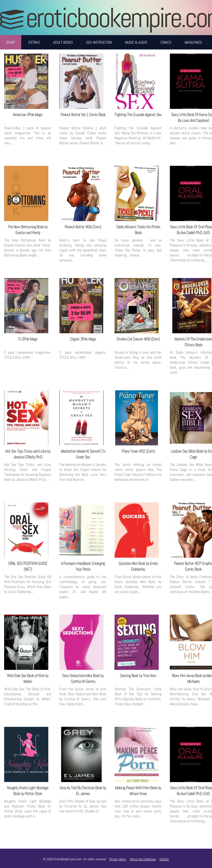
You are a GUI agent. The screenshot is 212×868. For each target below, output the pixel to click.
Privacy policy (118, 859)
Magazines (193, 42)
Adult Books (63, 42)
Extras (34, 42)
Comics (166, 42)
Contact (164, 859)
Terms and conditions (143, 859)
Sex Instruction (99, 42)
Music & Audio (136, 42)
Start (11, 42)
